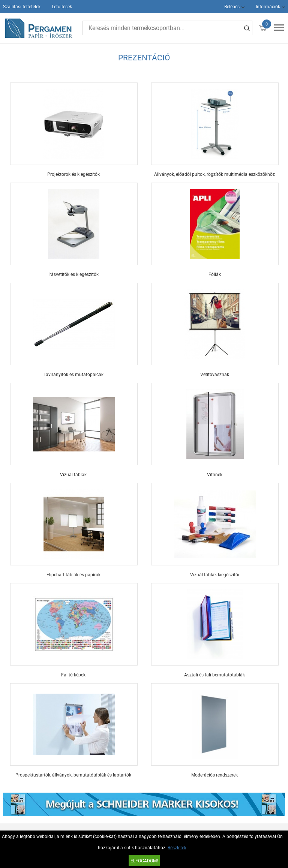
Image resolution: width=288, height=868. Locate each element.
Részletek (177, 847)
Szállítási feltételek (22, 6)
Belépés (232, 6)
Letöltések (62, 6)
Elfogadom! (144, 861)
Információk (268, 6)
